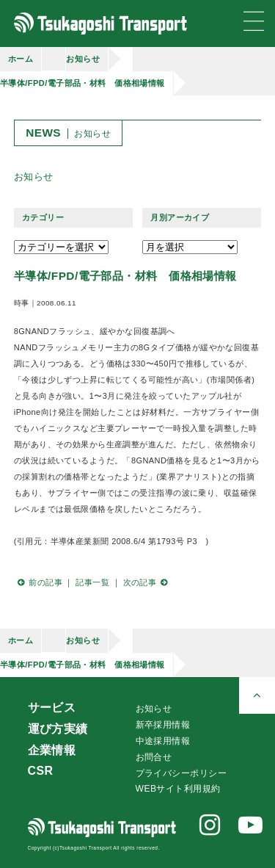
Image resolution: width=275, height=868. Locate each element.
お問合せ (154, 757)
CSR (41, 771)
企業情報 (52, 750)
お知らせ (83, 59)
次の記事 (147, 582)
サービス (52, 708)
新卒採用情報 (163, 725)
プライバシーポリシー (181, 773)
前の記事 (38, 582)
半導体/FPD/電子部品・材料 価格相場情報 (82, 83)
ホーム (21, 59)
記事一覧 (92, 582)
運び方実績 (58, 729)
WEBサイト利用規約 (178, 789)
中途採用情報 (163, 741)
